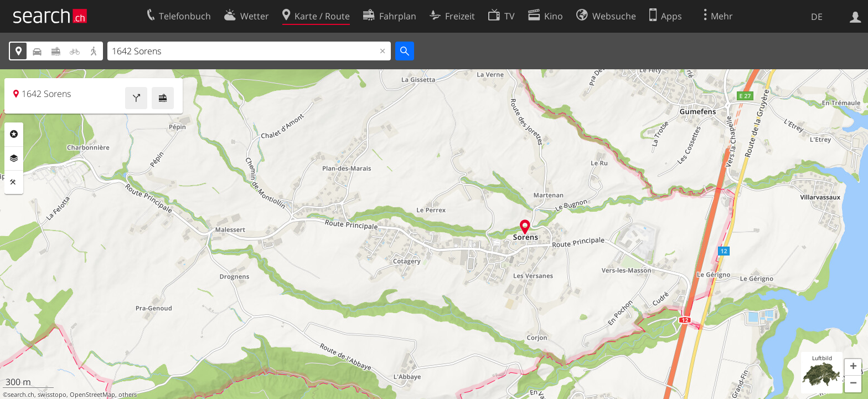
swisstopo (52, 395)
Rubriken (14, 134)
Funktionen (14, 182)
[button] (853, 367)
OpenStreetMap (92, 395)
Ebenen (14, 158)
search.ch (21, 395)
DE (817, 17)
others (128, 395)
